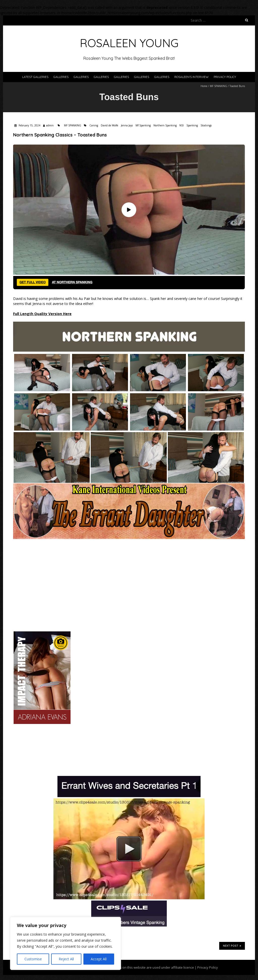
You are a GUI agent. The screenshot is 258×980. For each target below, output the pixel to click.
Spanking (192, 125)
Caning (94, 125)
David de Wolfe (109, 125)
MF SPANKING (218, 86)
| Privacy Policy (206, 967)
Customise (33, 959)
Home (204, 86)
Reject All (66, 959)
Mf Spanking (143, 125)
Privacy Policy (225, 77)
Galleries (61, 77)
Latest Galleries (35, 77)
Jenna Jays (127, 125)
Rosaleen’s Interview (191, 77)
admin (50, 125)
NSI (182, 125)
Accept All (99, 959)
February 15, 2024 (29, 125)
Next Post (232, 946)
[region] (66, 943)
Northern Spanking (165, 125)
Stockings (206, 125)
